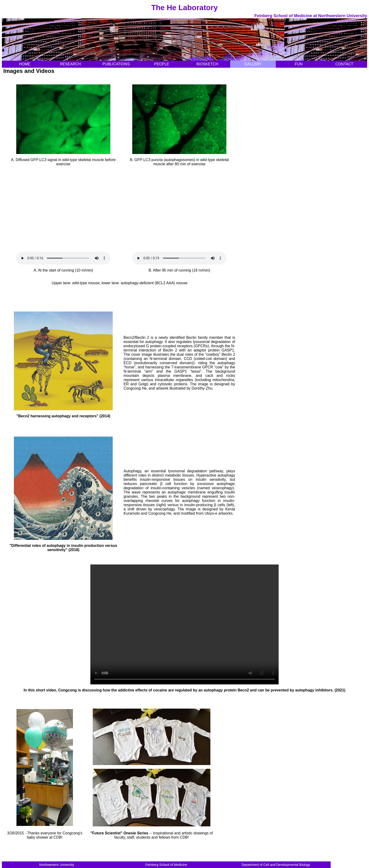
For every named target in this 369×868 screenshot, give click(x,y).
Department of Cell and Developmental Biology (276, 865)
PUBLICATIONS (116, 64)
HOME (25, 64)
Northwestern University (57, 865)
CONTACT (344, 64)
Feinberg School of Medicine (166, 865)
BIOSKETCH (207, 64)
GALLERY (253, 64)
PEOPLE (162, 64)
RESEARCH (70, 64)
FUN (299, 64)
